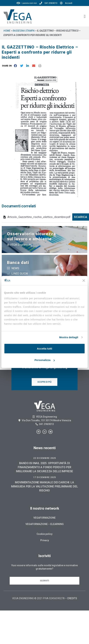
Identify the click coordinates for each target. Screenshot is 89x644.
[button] (7, 66)
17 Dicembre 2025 (45, 477)
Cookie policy (44, 534)
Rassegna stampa (24, 31)
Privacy (45, 540)
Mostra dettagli (69, 337)
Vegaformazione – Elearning (45, 524)
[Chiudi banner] (84, 281)
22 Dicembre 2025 (45, 458)
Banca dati (18, 263)
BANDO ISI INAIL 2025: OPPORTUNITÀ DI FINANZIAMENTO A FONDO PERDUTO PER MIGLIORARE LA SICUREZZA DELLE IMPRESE (44, 467)
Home (7, 31)
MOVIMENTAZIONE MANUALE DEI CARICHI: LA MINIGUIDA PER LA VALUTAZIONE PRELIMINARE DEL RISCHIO (44, 486)
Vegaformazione (44, 518)
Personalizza (45, 360)
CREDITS (72, 598)
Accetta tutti (45, 349)
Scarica (81, 217)
